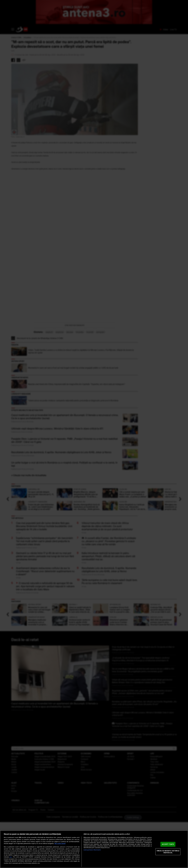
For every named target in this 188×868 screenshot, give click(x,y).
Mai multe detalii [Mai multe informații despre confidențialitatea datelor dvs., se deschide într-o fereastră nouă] (60, 843)
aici (11, 857)
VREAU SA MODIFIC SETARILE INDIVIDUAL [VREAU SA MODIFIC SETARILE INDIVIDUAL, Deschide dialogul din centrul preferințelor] (168, 852)
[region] (94, 849)
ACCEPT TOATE (168, 844)
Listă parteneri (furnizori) (92, 850)
